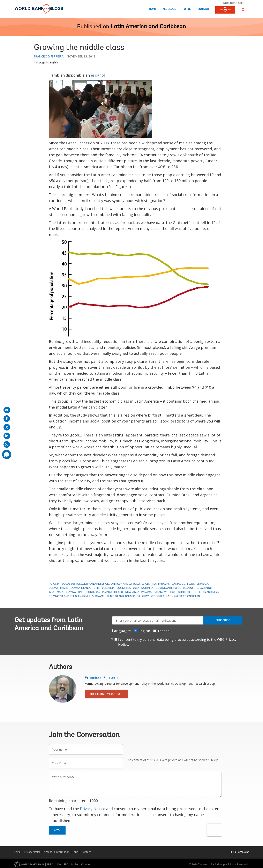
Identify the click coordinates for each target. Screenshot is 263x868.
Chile (97, 588)
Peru (172, 592)
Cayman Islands (81, 588)
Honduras (93, 592)
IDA (59, 864)
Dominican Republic (168, 588)
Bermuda (202, 584)
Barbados (178, 584)
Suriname (98, 596)
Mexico (119, 592)
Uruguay (143, 596)
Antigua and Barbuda (126, 584)
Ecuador (189, 588)
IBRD (50, 864)
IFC (66, 864)
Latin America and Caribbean (148, 27)
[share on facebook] (7, 419)
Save (57, 830)
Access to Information (57, 852)
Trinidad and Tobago (121, 596)
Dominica (147, 588)
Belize (191, 584)
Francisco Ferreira (49, 56)
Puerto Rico (185, 592)
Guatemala (56, 592)
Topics (187, 9)
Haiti (81, 592)
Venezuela (158, 596)
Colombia (108, 588)
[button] (243, 10)
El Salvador (205, 588)
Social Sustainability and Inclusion (85, 584)
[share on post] (7, 427)
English (54, 63)
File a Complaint (239, 852)
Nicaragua (132, 592)
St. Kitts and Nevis (207, 592)
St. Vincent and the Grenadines (69, 596)
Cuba (136, 588)
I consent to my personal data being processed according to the (177, 642)
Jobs (76, 852)
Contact (203, 9)
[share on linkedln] (7, 436)
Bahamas (164, 584)
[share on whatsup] (7, 444)
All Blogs (169, 9)
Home (153, 9)
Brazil (64, 588)
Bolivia (53, 588)
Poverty (54, 584)
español (98, 75)
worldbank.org (234, 3)
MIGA (75, 864)
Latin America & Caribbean (183, 596)
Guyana (71, 592)
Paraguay (160, 592)
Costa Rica (124, 588)
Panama (146, 592)
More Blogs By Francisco (106, 694)
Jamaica (107, 592)
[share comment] (7, 454)
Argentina (149, 584)
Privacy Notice (93, 809)
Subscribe (223, 620)
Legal (17, 852)
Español (164, 631)
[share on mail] (7, 410)
